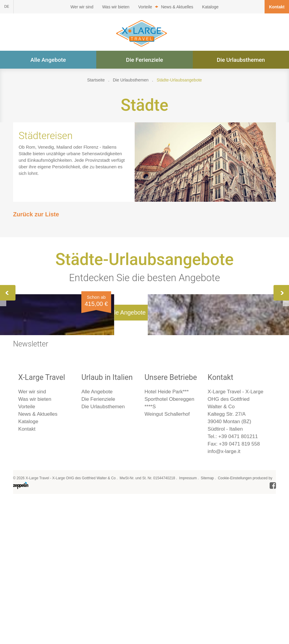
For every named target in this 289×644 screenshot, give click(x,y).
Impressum (188, 624)
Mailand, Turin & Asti (230, 351)
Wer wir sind (82, 7)
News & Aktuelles (177, 7)
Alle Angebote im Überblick (144, 458)
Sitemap (207, 624)
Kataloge (210, 7)
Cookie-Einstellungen (235, 624)
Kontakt (277, 7)
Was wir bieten (116, 7)
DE (7, 7)
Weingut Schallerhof (167, 560)
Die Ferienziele (145, 60)
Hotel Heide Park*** (167, 537)
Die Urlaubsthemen (241, 60)
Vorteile (145, 7)
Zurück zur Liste (36, 214)
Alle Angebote (48, 60)
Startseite (96, 80)
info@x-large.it (224, 597)
